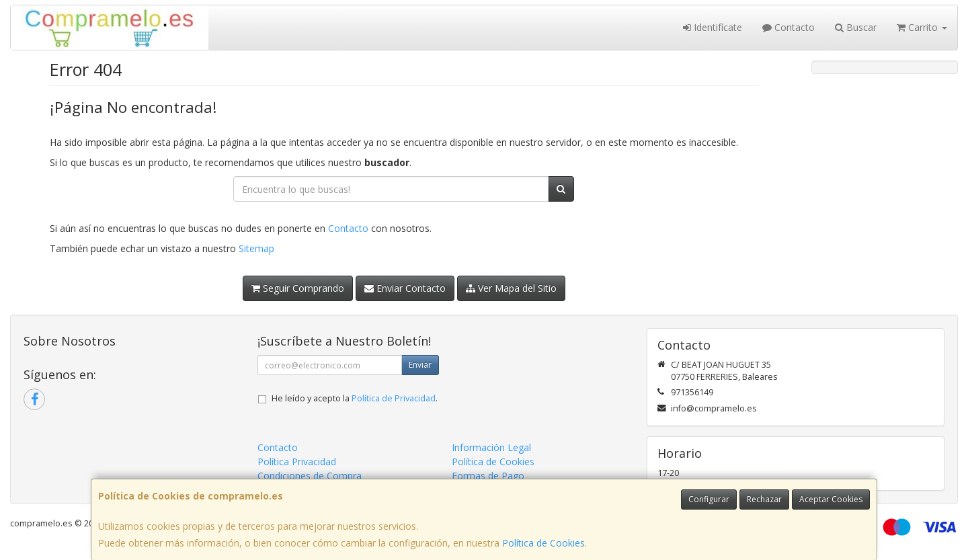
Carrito (922, 27)
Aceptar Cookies (831, 499)
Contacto (789, 27)
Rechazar (764, 499)
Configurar (709, 499)
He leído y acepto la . (355, 398)
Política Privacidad (297, 462)
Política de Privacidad (394, 398)
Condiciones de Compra (310, 476)
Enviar (420, 365)
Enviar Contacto (405, 288)
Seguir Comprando (298, 288)
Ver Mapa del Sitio (511, 288)
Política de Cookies (543, 543)
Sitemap (256, 248)
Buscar (856, 27)
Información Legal (491, 447)
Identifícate (713, 27)
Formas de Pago (488, 476)
